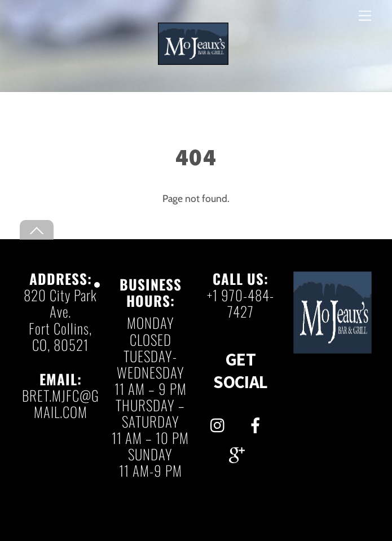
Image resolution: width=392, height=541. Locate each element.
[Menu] (365, 16)
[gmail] (239, 452)
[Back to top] (37, 230)
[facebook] (257, 422)
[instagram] (220, 422)
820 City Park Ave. (60, 303)
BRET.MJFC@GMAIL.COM (61, 403)
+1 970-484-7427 (241, 303)
